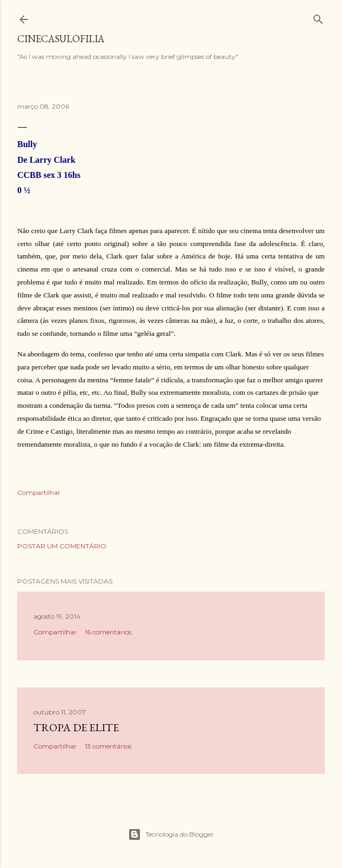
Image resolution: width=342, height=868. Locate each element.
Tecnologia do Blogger (171, 834)
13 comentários (108, 746)
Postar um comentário (62, 546)
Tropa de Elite (76, 727)
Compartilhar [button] (39, 492)
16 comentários (108, 632)
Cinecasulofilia (61, 39)
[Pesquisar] (318, 17)
